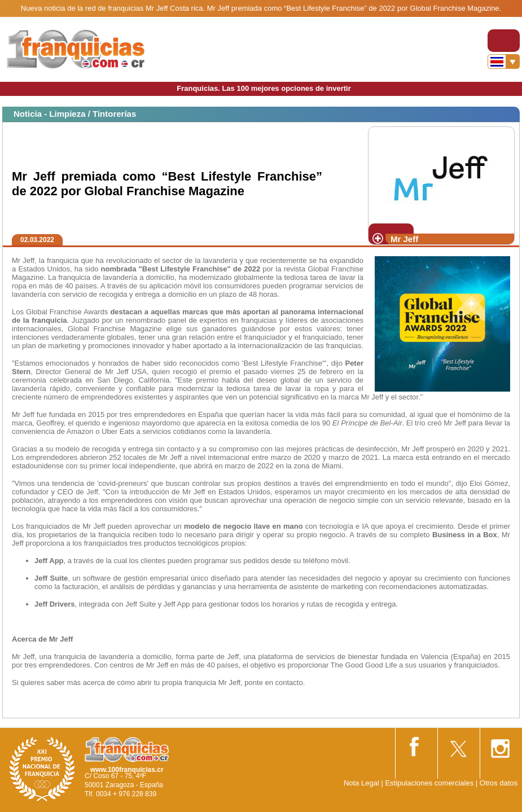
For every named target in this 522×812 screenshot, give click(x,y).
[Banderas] (504, 62)
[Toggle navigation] (504, 41)
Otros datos (499, 783)
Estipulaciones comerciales (430, 783)
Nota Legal (361, 783)
